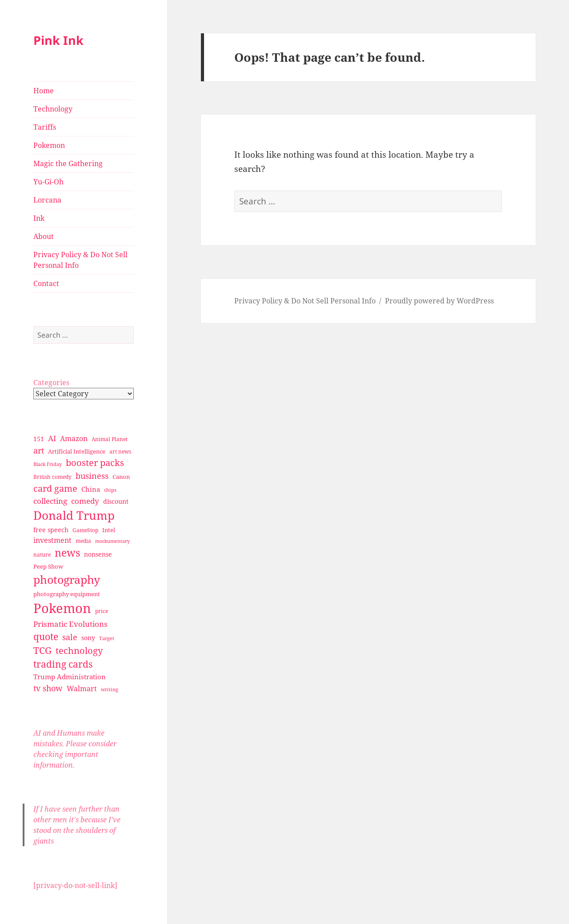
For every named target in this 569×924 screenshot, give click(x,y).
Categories (51, 382)
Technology (53, 109)
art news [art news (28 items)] (120, 452)
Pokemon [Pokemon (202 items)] (62, 608)
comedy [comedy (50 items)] (85, 501)
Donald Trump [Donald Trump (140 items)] (74, 515)
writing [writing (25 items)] (110, 689)
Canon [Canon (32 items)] (121, 477)
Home (44, 91)
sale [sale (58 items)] (70, 637)
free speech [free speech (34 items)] (51, 530)
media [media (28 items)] (83, 541)
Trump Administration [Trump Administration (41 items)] (70, 677)
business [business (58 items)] (92, 476)
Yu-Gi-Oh (48, 182)
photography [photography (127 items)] (67, 579)
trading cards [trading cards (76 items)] (63, 664)
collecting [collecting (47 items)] (50, 501)
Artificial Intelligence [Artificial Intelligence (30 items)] (77, 451)
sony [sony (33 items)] (88, 638)
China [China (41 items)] (91, 489)
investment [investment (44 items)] (52, 540)
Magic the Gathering (68, 163)
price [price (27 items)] (102, 611)
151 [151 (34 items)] (39, 439)
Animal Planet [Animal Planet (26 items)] (110, 439)
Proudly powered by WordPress (439, 301)
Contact (46, 283)
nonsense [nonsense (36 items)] (98, 554)
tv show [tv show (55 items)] (48, 688)
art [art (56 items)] (39, 450)
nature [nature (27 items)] (42, 555)
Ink (39, 218)
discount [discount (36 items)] (116, 501)
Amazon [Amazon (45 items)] (74, 438)
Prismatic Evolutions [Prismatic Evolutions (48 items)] (70, 624)
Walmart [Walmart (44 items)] (82, 689)
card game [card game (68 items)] (55, 488)
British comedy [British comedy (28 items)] (52, 477)
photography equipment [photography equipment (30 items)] (67, 594)
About (44, 236)
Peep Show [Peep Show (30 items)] (48, 566)
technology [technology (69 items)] (79, 651)
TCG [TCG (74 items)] (42, 650)
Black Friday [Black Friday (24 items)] (48, 464)
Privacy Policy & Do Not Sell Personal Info (80, 260)
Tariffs (45, 127)
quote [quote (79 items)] (46, 636)
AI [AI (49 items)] (52, 438)
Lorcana (47, 200)
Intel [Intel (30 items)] (109, 530)
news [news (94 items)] (67, 553)
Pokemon (49, 145)
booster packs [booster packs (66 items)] (95, 463)
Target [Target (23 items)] (107, 638)
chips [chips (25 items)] (110, 490)
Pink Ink (58, 40)
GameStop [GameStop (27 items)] (85, 530)
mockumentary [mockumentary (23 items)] (112, 541)
